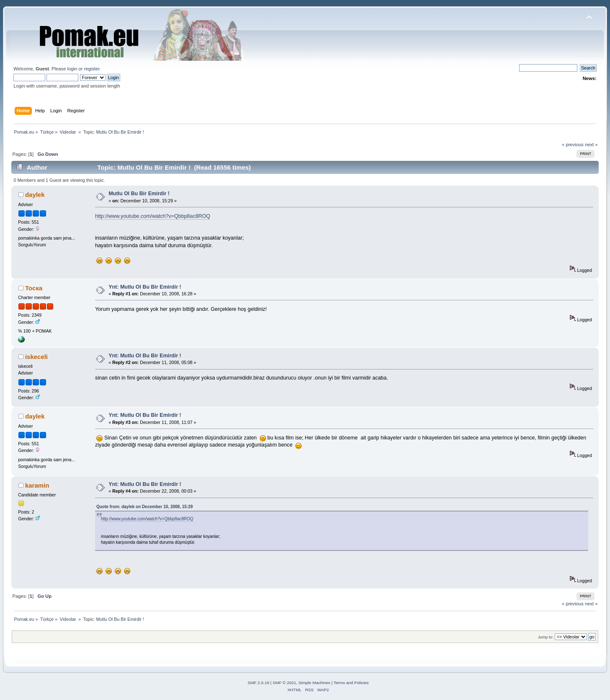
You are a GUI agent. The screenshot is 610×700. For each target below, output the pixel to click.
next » (591, 145)
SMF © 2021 (284, 683)
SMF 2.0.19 (258, 683)
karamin (37, 485)
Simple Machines (314, 683)
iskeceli (36, 357)
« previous (573, 145)
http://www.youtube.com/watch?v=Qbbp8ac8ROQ (153, 216)
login (72, 69)
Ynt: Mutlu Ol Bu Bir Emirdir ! (145, 287)
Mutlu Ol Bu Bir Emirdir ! (139, 194)
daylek (35, 195)
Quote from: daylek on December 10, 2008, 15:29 (145, 507)
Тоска (34, 288)
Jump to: (546, 637)
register (92, 69)
